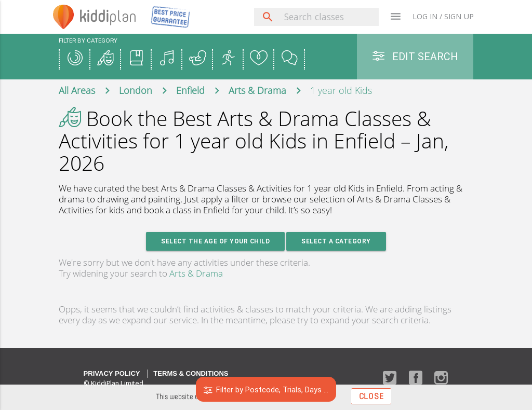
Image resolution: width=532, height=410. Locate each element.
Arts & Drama (196, 273)
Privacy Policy (112, 373)
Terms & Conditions (191, 373)
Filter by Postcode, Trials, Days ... (266, 389)
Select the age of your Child (215, 241)
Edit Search (415, 56)
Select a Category (336, 241)
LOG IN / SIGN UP (443, 16)
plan (108, 16)
